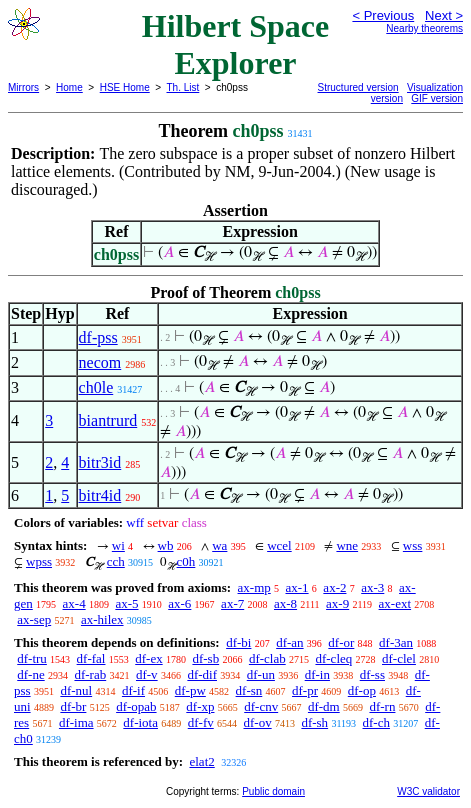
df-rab (90, 674)
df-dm (324, 706)
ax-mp (254, 587)
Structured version (358, 87)
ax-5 (126, 603)
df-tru (32, 658)
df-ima (76, 722)
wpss (39, 561)
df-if (133, 690)
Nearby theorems (424, 28)
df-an (289, 642)
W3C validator (428, 791)
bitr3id (100, 462)
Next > (444, 15)
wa (219, 545)
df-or (341, 642)
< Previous (383, 15)
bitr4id (100, 495)
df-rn (382, 706)
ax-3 (372, 587)
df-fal (91, 658)
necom (100, 362)
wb (166, 545)
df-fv (201, 722)
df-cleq (333, 658)
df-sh (314, 722)
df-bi (238, 642)
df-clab (267, 658)
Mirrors (23, 87)
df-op (362, 690)
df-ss (372, 674)
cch (116, 561)
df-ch (376, 722)
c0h (186, 561)
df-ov (257, 722)
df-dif (202, 674)
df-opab (136, 706)
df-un (261, 674)
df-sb (205, 658)
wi (118, 545)
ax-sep (34, 619)
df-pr (305, 690)
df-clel (399, 658)
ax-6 (179, 603)
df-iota (140, 722)
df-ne (30, 674)
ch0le (96, 387)
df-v (147, 674)
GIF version (437, 98)
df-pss (98, 337)
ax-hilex (102, 619)
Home (69, 87)
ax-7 (232, 603)
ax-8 (285, 603)
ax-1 (297, 587)
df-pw (190, 690)
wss (413, 545)
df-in (317, 674)
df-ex (148, 658)
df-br (73, 706)
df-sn (249, 690)
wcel (279, 545)
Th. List (183, 87)
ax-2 (334, 587)
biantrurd (108, 420)
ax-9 (337, 603)
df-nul (76, 690)
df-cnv (261, 706)
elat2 (201, 761)
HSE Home (125, 87)
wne (347, 545)
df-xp (200, 706)
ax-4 (74, 603)
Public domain (273, 791)
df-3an (396, 642)
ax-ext (395, 603)
